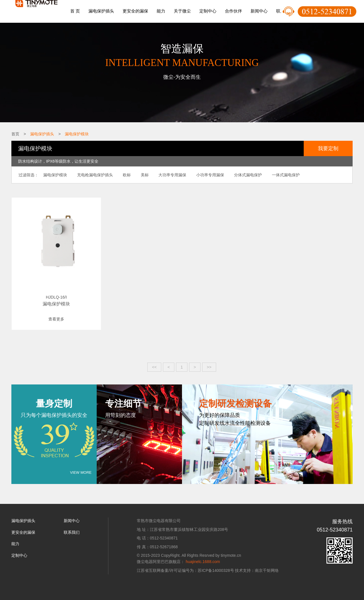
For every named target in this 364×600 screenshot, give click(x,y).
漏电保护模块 (77, 134)
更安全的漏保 (135, 11)
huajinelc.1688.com (203, 556)
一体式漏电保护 (280, 175)
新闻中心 (259, 11)
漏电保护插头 (101, 11)
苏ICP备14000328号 (216, 565)
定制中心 (208, 11)
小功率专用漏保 (206, 175)
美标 (142, 175)
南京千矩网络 (267, 565)
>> (209, 361)
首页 (15, 134)
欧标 (125, 175)
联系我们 (72, 527)
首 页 (75, 11)
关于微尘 (182, 11)
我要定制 (328, 148)
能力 (161, 11)
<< (154, 361)
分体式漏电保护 (243, 175)
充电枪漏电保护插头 (94, 175)
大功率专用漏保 (169, 175)
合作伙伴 (233, 11)
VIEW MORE (81, 467)
